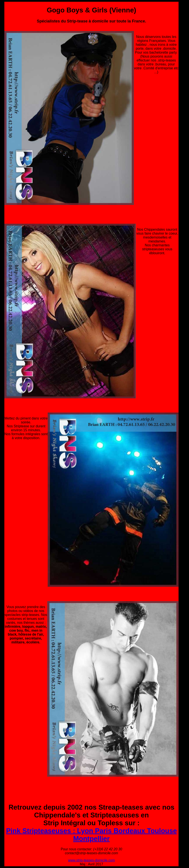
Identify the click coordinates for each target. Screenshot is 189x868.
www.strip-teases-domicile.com (91, 860)
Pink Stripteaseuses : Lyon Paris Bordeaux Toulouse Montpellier (91, 835)
